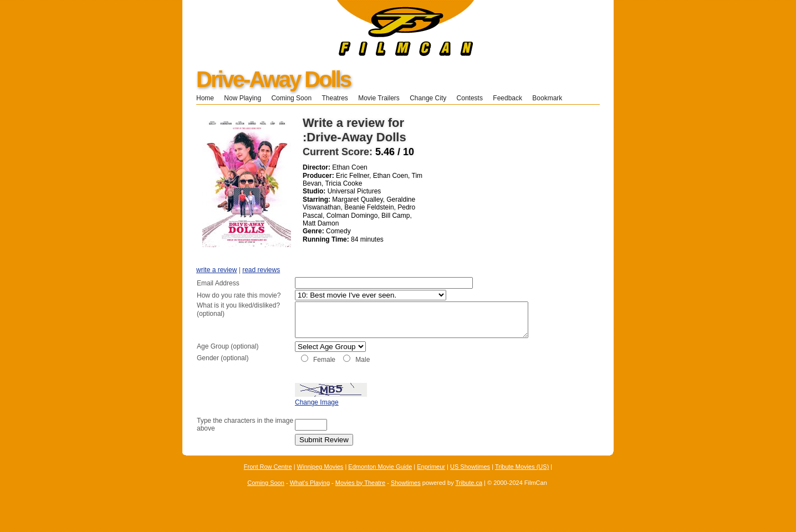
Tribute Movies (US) (522, 479)
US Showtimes (470, 479)
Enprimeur (431, 479)
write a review (216, 270)
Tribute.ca (469, 494)
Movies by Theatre (360, 494)
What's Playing (310, 494)
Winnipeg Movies (320, 479)
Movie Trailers (379, 98)
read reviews (261, 270)
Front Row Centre (268, 479)
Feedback (507, 98)
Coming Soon (291, 98)
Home (205, 98)
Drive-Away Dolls (273, 79)
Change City (428, 98)
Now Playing (243, 98)
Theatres (335, 98)
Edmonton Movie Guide (380, 479)
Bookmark (551, 98)
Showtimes (406, 494)
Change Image (289, 415)
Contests (470, 98)
